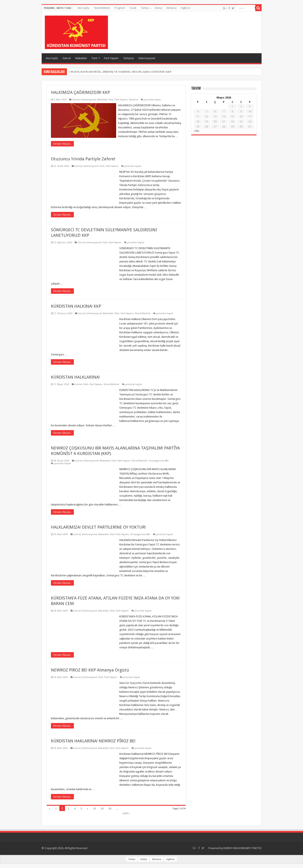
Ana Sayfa (83, 8)
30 (110, 813)
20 (102, 813)
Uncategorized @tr (159, 465)
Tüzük (133, 8)
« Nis (196, 131)
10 (94, 813)
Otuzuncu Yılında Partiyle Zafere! (83, 163)
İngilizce (185, 8)
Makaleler (81, 58)
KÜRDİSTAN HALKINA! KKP (76, 311)
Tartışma (128, 58)
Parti (94, 58)
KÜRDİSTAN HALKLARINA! (75, 381)
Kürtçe (159, 8)
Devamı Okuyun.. (62, 148)
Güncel (67, 58)
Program (120, 8)
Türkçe (145, 8)
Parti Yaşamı (111, 58)
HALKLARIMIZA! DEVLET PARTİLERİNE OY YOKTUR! (98, 532)
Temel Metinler (102, 8)
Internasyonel (147, 58)
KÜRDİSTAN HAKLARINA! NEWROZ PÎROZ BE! (93, 745)
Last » (126, 818)
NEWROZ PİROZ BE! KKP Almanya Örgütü (90, 674)
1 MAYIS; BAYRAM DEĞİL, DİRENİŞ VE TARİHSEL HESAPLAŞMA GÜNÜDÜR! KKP (120, 72)
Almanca (171, 8)
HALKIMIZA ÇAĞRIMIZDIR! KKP (81, 92)
